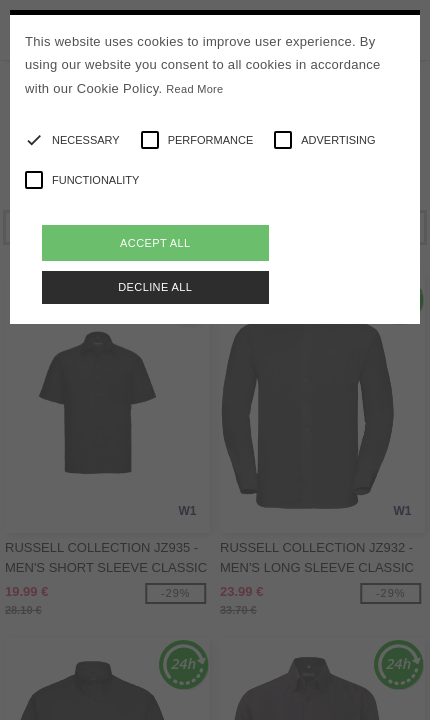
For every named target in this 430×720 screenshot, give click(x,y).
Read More (194, 89)
